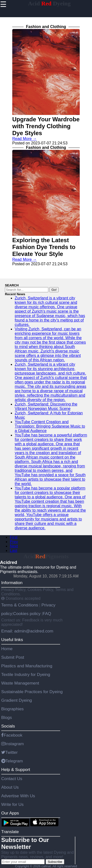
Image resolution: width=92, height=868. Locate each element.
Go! (54, 290)
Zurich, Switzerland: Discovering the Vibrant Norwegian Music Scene (46, 406)
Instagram (13, 744)
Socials (8, 726)
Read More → (25, 139)
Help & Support (16, 770)
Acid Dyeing (49, 3)
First (14, 537)
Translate (10, 832)
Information (12, 583)
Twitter (9, 752)
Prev (14, 542)
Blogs (7, 717)
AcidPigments (46, 556)
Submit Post (13, 657)
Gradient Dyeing (17, 700)
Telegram (12, 761)
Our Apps (10, 813)
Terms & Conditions (20, 605)
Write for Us (12, 804)
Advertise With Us (18, 796)
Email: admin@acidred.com (27, 631)
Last (13, 551)
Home (7, 649)
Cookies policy (27, 614)
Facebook (12, 735)
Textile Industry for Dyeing (26, 674)
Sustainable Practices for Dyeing (32, 692)
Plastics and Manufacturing (27, 666)
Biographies (13, 709)
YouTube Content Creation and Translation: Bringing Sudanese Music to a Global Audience (50, 426)
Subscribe (55, 862)
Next (14, 546)
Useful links (12, 640)
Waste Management (20, 683)
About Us (10, 787)
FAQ (47, 614)
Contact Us (12, 779)
